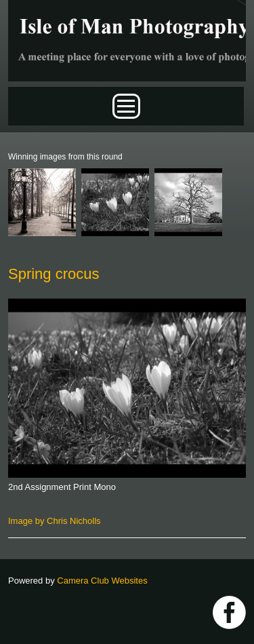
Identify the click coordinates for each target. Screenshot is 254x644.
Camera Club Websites (102, 581)
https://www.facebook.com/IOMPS (229, 612)
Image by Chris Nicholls (55, 521)
